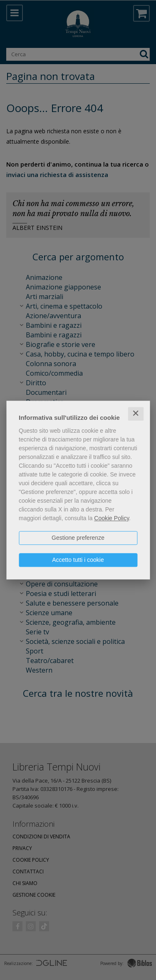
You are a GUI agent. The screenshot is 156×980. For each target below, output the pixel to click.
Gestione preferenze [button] (78, 538)
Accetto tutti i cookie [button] (78, 560)
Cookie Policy (111, 518)
